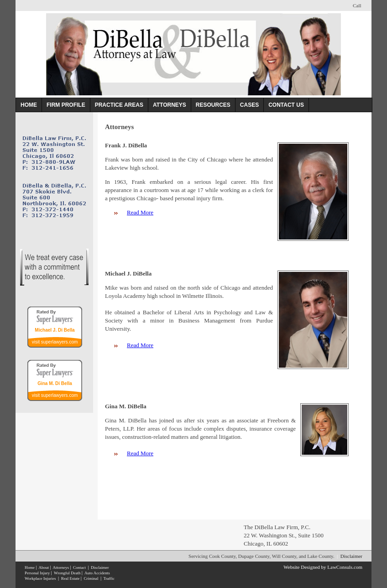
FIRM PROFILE (66, 105)
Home (30, 567)
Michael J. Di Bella (55, 330)
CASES (249, 105)
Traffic (109, 578)
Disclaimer (351, 556)
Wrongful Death (67, 573)
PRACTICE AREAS (119, 105)
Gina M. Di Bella (55, 383)
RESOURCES (213, 105)
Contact (79, 567)
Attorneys (61, 567)
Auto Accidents (97, 573)
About (44, 567)
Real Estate (71, 578)
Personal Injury (37, 573)
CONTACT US (286, 105)
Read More (140, 212)
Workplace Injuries (40, 578)
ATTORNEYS (170, 105)
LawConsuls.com (345, 567)
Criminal (91, 578)
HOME (29, 105)
